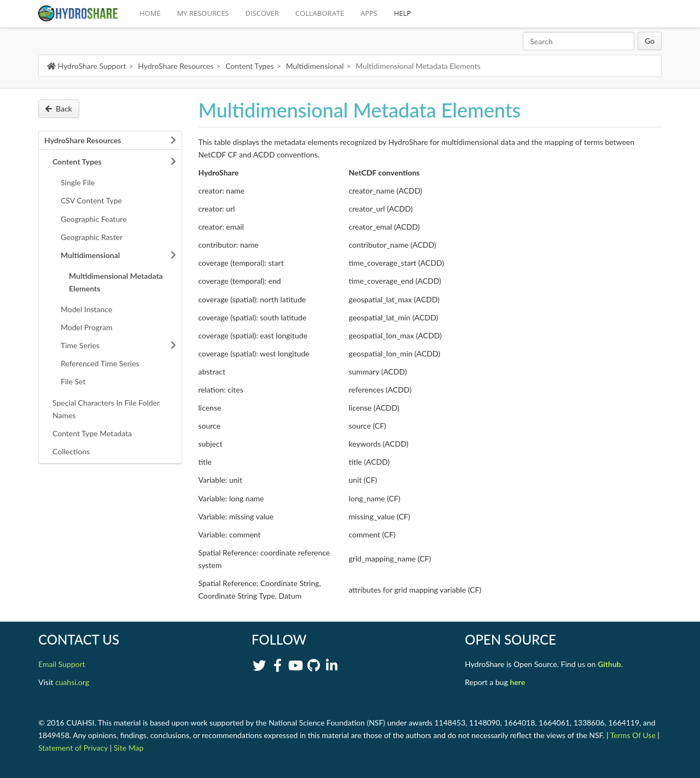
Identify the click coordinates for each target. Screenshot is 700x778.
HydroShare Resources (176, 66)
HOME (150, 13)
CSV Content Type (91, 200)
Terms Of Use (633, 735)
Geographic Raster (92, 237)
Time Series (80, 345)
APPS (369, 13)
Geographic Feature (94, 219)
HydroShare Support (86, 66)
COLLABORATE (320, 13)
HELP (402, 13)
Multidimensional (315, 66)
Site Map (129, 748)
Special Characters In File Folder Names (106, 409)
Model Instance (86, 309)
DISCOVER (262, 13)
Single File (78, 182)
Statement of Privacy (73, 748)
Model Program (87, 327)
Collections (71, 451)
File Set (73, 381)
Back (59, 109)
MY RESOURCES (203, 13)
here (517, 682)
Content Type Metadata (92, 433)
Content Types (250, 66)
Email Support (62, 664)
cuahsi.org (72, 682)
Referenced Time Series (100, 363)
